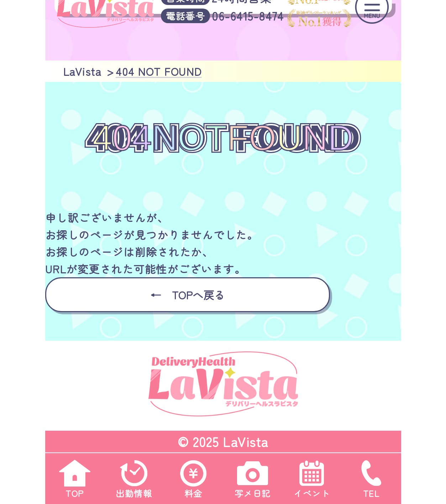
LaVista (246, 441)
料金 (193, 476)
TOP (75, 476)
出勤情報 (134, 476)
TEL (371, 476)
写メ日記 (253, 476)
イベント (312, 476)
